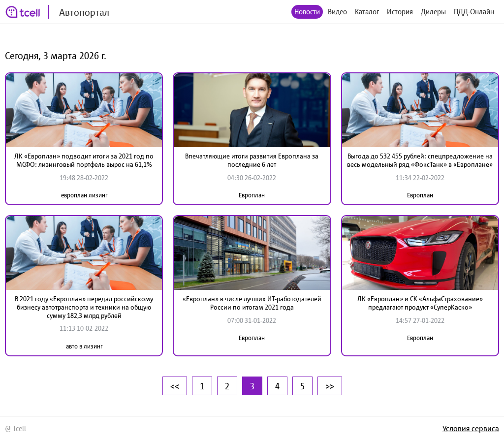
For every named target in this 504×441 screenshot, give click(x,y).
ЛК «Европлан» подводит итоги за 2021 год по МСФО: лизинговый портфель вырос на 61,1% (84, 160)
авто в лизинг (84, 346)
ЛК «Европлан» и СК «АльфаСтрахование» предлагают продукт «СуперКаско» (420, 303)
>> (330, 386)
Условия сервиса (471, 428)
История (400, 12)
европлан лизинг (84, 195)
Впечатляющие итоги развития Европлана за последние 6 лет (252, 160)
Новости (307, 12)
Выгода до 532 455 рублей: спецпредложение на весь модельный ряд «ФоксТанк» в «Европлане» (420, 160)
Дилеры (433, 12)
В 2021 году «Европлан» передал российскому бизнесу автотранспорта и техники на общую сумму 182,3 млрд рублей (84, 307)
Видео (337, 12)
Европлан (252, 195)
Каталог (367, 12)
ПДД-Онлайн (474, 12)
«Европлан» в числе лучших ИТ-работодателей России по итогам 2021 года (252, 303)
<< (175, 386)
